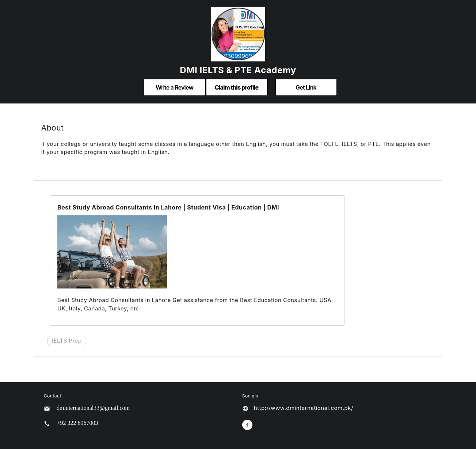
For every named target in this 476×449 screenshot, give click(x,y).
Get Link (306, 87)
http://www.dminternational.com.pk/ (304, 408)
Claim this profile (237, 87)
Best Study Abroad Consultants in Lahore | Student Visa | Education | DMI (168, 207)
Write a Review (174, 87)
